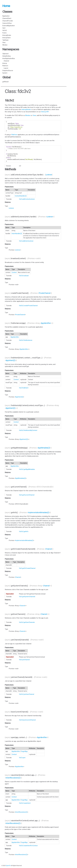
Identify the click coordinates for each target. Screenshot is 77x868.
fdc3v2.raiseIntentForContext (28, 846)
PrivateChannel (45, 293)
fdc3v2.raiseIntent (25, 803)
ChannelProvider (8, 21)
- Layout (5, 68)
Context (14, 272)
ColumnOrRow (7, 23)
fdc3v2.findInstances (26, 340)
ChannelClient (7, 18)
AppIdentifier (46, 323)
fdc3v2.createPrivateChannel (28, 306)
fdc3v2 (5, 30)
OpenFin (8, 866)
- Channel (6, 61)
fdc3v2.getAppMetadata (27, 469)
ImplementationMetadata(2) (39, 512)
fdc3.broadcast (24, 276)
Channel (49, 549)
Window (5, 45)
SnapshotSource (8, 71)
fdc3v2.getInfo (24, 531)
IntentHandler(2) (17, 234)
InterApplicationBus (9, 58)
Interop (5, 63)
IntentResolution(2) (13, 778)
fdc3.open (22, 758)
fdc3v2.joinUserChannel (27, 694)
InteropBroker (7, 35)
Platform (5, 66)
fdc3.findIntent (24, 388)
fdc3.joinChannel (24, 660)
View (4, 42)
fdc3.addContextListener (27, 199)
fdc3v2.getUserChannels (27, 622)
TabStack (5, 40)
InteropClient (6, 38)
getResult (5, 82)
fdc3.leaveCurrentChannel (27, 720)
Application (6, 16)
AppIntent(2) (11, 360)
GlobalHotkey (7, 56)
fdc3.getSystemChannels (27, 597)
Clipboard (5, 54)
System (5, 73)
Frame (4, 33)
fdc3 (4, 28)
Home (6, 6)
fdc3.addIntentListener (26, 241)
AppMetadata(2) (44, 448)
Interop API (45, 112)
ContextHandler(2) (21, 196)
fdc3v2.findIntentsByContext (28, 430)
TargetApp (24, 751)
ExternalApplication (9, 26)
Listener (49, 175)
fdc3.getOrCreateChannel (27, 568)
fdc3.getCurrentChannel (27, 495)
